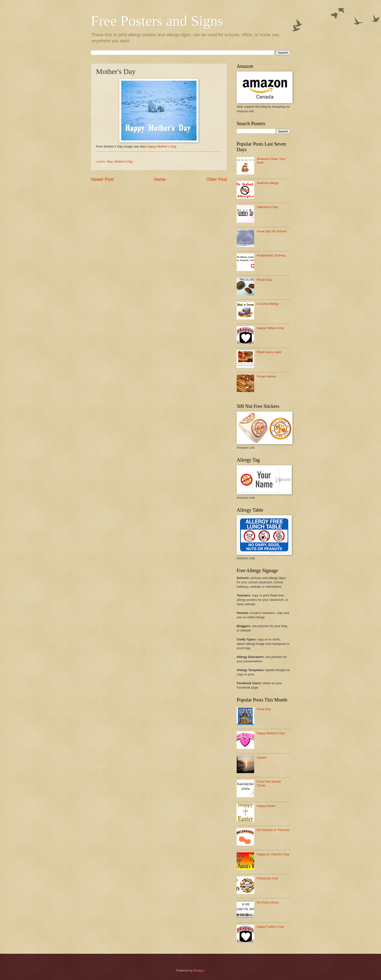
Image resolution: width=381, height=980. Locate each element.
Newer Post (102, 179)
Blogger (199, 970)
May (110, 162)
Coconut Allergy (268, 304)
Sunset (261, 757)
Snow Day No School (271, 231)
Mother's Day (124, 162)
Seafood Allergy (268, 183)
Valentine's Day (267, 207)
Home (160, 179)
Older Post (217, 179)
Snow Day (264, 709)
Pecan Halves (266, 376)
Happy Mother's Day (162, 146)
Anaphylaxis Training (271, 255)
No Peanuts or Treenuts (273, 830)
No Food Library (268, 902)
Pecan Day (264, 280)
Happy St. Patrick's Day (273, 854)
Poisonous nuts (267, 878)
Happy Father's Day (270, 328)
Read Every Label (269, 352)
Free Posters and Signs (157, 21)
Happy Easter (266, 806)
